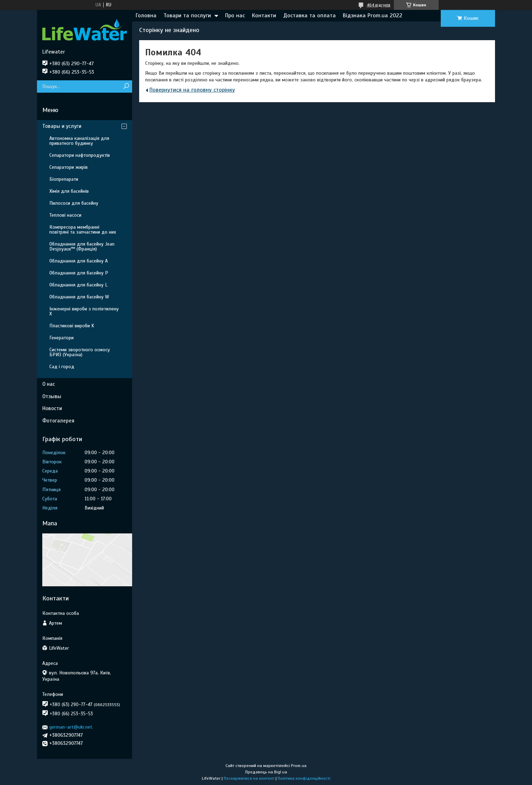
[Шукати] (126, 86)
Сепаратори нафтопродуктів (80, 155)
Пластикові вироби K (72, 326)
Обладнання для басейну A (79, 261)
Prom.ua (299, 766)
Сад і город (62, 367)
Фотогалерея (58, 421)
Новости (52, 408)
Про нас (235, 16)
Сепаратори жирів (69, 167)
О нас (49, 384)
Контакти (264, 16)
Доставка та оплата (310, 16)
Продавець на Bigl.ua (266, 772)
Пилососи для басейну (74, 203)
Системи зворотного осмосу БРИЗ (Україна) (80, 352)
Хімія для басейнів (69, 191)
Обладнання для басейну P (79, 273)
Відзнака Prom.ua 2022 (373, 16)
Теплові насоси (65, 215)
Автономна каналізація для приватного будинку (79, 141)
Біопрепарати (64, 179)
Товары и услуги (62, 126)
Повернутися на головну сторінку (192, 90)
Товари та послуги (187, 16)
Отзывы (52, 396)
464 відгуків (379, 5)
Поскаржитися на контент (249, 778)
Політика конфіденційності (304, 778)
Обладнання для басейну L (78, 285)
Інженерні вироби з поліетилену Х (84, 311)
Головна (146, 16)
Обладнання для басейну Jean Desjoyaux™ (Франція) (82, 246)
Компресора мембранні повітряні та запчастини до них (83, 230)
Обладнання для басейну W (79, 297)
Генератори (61, 338)
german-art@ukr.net (71, 727)
